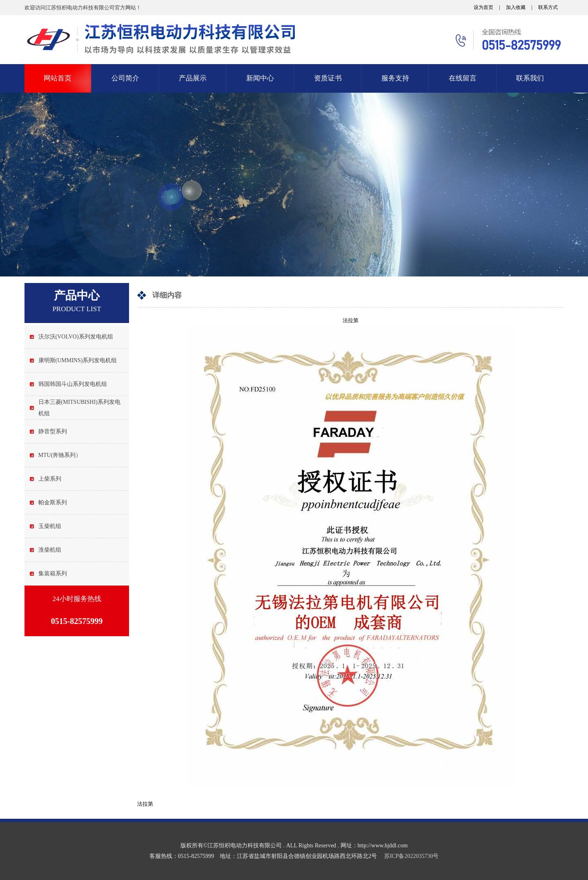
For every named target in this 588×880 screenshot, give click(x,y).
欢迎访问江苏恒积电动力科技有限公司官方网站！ (83, 8)
